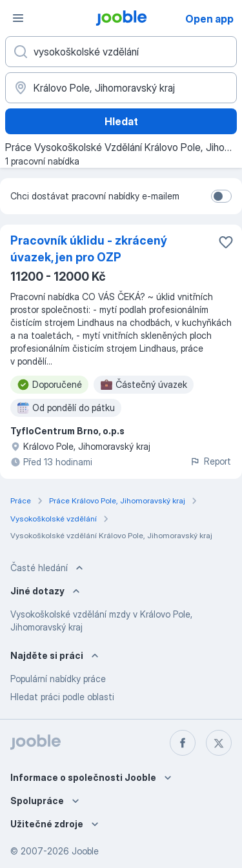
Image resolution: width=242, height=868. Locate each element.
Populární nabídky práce (58, 679)
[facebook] (183, 743)
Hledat (121, 121)
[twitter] (219, 743)
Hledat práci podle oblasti (62, 697)
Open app (209, 19)
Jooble (85, 851)
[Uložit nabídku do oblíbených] (226, 242)
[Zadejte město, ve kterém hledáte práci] (121, 88)
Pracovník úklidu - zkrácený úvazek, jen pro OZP (89, 249)
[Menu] (18, 18)
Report (210, 461)
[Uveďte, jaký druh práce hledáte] (121, 52)
